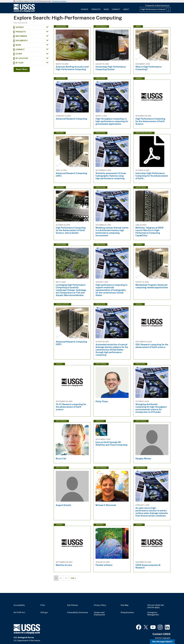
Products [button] (21, 32)
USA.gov (44, 613)
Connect (116, 9)
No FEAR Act (19, 613)
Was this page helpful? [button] (162, 642)
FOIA (43, 605)
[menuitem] (85, 8)
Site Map (125, 605)
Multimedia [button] (21, 36)
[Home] (24, 11)
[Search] (168, 9)
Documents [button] (21, 41)
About (126, 9)
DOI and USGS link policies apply (156, 606)
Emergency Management (153, 614)
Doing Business (127, 613)
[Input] (155, 9)
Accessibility (19, 605)
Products (96, 9)
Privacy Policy (100, 605)
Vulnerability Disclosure (78, 613)
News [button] (18, 45)
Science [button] (20, 27)
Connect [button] (20, 49)
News (106, 9)
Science (85, 9)
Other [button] (19, 54)
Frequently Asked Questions (157, 6)
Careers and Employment (99, 614)
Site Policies (73, 605)
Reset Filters (22, 69)
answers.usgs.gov (163, 638)
